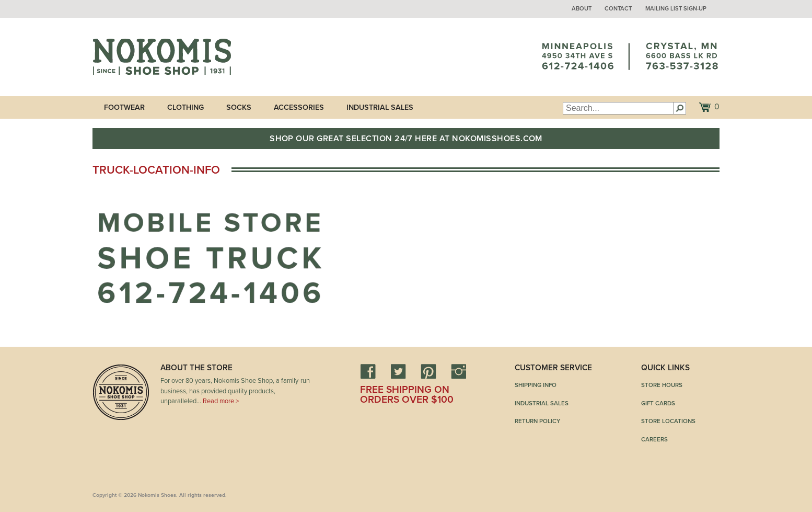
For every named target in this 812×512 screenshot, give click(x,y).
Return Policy (537, 421)
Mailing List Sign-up (676, 9)
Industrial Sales (380, 107)
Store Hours (662, 385)
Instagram (459, 371)
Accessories (299, 107)
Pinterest (428, 371)
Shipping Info (536, 385)
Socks (239, 107)
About (582, 9)
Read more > (221, 401)
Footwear (124, 107)
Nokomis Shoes (162, 57)
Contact (618, 9)
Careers (654, 439)
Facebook (368, 371)
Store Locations (668, 421)
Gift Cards (658, 403)
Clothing (185, 107)
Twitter (398, 371)
